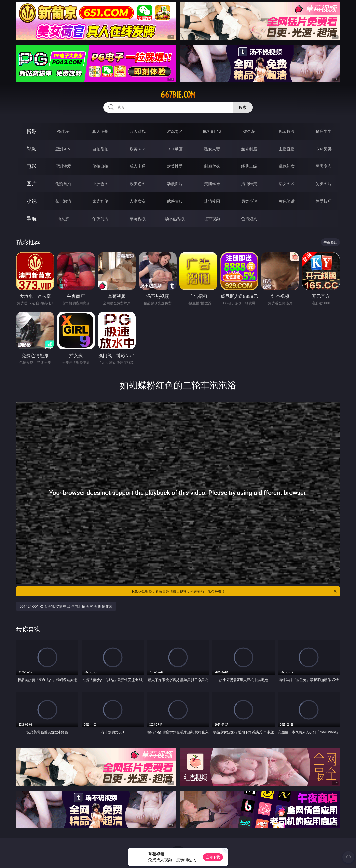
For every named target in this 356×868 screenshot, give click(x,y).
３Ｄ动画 (175, 149)
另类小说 (249, 201)
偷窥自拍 (63, 184)
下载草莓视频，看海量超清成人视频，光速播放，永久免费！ (234, 591)
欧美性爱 (175, 166)
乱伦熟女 (287, 166)
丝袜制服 (249, 149)
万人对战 (138, 131)
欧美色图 (138, 184)
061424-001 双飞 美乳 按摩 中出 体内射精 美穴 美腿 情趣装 (66, 606)
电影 (32, 166)
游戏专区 (175, 131)
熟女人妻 (212, 149)
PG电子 (63, 131)
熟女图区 (287, 184)
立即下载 (213, 857)
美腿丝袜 (212, 184)
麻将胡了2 (212, 131)
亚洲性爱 (63, 166)
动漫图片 (175, 184)
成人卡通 (138, 166)
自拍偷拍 (100, 149)
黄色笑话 (287, 201)
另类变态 (324, 166)
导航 (32, 218)
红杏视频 (212, 219)
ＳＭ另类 (324, 149)
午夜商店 (100, 219)
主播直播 (287, 149)
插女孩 (63, 219)
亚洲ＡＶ (63, 149)
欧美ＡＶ (138, 149)
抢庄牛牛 (324, 131)
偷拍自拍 (100, 166)
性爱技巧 (324, 201)
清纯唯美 (249, 184)
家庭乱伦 (100, 201)
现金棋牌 (287, 131)
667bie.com (178, 95)
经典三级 (249, 166)
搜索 (243, 107)
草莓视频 (138, 219)
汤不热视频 (175, 219)
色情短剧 (249, 219)
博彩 (32, 131)
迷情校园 (212, 201)
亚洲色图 (100, 184)
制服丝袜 (212, 166)
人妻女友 (138, 201)
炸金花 (249, 131)
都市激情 (63, 201)
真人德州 (100, 131)
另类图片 (324, 184)
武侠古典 (175, 201)
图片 (32, 184)
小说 (32, 201)
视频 (32, 149)
